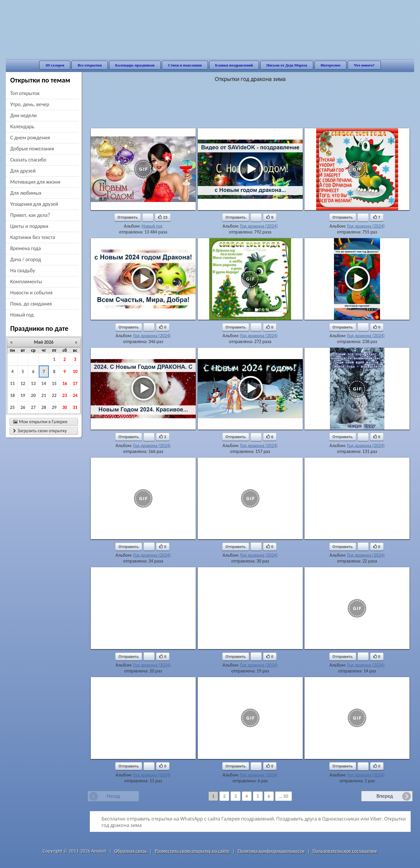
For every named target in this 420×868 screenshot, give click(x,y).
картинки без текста (33, 237)
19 (23, 395)
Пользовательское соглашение (345, 851)
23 (65, 395)
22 (54, 395)
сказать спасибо (28, 160)
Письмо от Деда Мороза (287, 65)
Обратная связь (131, 851)
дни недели (23, 115)
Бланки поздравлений (234, 65)
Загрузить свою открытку (40, 431)
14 (44, 383)
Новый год (152, 226)
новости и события (31, 293)
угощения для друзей (34, 204)
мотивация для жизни (35, 182)
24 (75, 395)
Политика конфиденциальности (271, 851)
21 (44, 395)
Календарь (22, 126)
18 (12, 395)
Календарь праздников (135, 65)
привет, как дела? (30, 215)
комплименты (26, 282)
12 (23, 383)
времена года (26, 248)
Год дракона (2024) (259, 226)
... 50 (283, 796)
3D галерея (55, 65)
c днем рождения (30, 138)
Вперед (385, 796)
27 (33, 407)
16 (65, 383)
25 (12, 407)
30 (65, 407)
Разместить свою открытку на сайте (192, 851)
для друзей (23, 171)
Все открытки (90, 65)
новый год (22, 315)
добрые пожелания (32, 149)
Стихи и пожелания (185, 65)
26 (23, 407)
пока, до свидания (31, 304)
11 (12, 383)
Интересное (330, 65)
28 (44, 407)
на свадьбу (23, 270)
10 (75, 371)
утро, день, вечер (30, 104)
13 (33, 383)
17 (75, 383)
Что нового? (364, 65)
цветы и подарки (29, 226)
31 (75, 407)
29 (54, 407)
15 (54, 383)
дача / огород (26, 259)
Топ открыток (25, 93)
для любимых (26, 193)
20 (33, 395)
